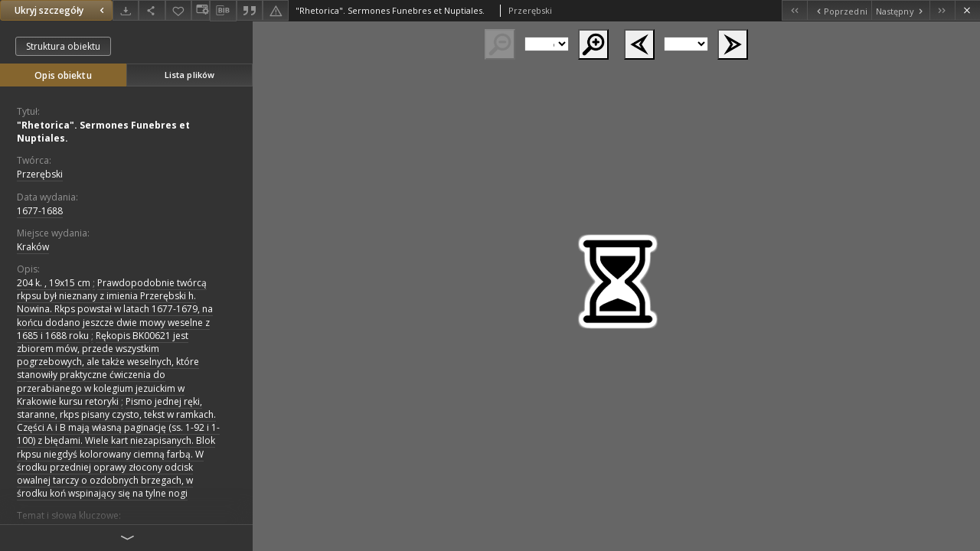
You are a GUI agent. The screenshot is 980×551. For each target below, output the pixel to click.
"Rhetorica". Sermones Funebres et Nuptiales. (103, 132)
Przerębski (40, 174)
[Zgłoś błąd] (276, 10)
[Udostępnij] (152, 10)
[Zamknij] (967, 10)
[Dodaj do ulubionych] (178, 10)
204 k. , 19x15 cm (54, 283)
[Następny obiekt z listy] (900, 10)
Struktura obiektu (63, 46)
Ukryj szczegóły (61, 10)
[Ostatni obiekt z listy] (942, 10)
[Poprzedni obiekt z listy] (839, 10)
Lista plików (189, 75)
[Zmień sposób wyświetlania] (201, 10)
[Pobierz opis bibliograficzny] (223, 11)
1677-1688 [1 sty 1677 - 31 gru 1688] (40, 211)
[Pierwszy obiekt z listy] (794, 10)
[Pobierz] (126, 10)
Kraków (33, 247)
